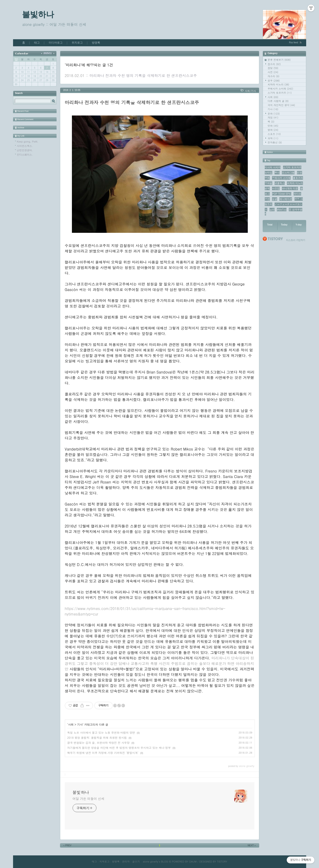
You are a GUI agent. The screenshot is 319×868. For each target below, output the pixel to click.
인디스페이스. (25, 155)
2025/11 (48, 53)
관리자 (126, 861)
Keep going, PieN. (28, 141)
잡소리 (274, 64)
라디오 (297, 194)
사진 (273, 72)
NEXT (252, 845)
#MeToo (282, 210)
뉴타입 (269, 173)
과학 (273, 138)
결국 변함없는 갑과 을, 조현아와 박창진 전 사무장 (99, 743)
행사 (277, 173)
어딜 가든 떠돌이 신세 (89, 799)
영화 (273, 130)
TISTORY (222, 861)
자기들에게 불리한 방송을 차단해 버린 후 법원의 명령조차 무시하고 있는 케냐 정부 (119, 748)
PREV (67, 845)
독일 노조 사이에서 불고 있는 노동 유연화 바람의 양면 (101, 732)
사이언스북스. (25, 146)
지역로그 (104, 861)
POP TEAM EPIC (282, 194)
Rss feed (293, 43)
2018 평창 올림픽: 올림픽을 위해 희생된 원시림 (97, 738)
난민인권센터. (25, 150)
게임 (273, 117)
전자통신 (275, 142)
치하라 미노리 (278, 84)
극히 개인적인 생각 (281, 105)
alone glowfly (151, 861)
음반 (272, 210)
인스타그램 (288, 173)
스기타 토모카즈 (280, 93)
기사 (273, 109)
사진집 (276, 188)
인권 (300, 173)
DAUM (193, 861)
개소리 (274, 76)
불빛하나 (38, 14)
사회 (273, 97)
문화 (274, 114)
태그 (37, 43)
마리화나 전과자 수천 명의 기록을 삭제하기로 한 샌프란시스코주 (143, 76)
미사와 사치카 (273, 167)
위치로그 (77, 43)
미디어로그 (56, 43)
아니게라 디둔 (290, 188)
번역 (267, 188)
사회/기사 (250, 91)
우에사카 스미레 (281, 89)
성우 (274, 81)
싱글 (275, 199)
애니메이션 (286, 199)
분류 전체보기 (279, 60)
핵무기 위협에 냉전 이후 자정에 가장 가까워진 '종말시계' (103, 753)
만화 (273, 126)
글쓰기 (136, 861)
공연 (267, 199)
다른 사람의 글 (278, 101)
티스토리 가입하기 (296, 240)
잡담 (273, 68)
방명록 (96, 43)
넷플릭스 (280, 183)
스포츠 (274, 134)
